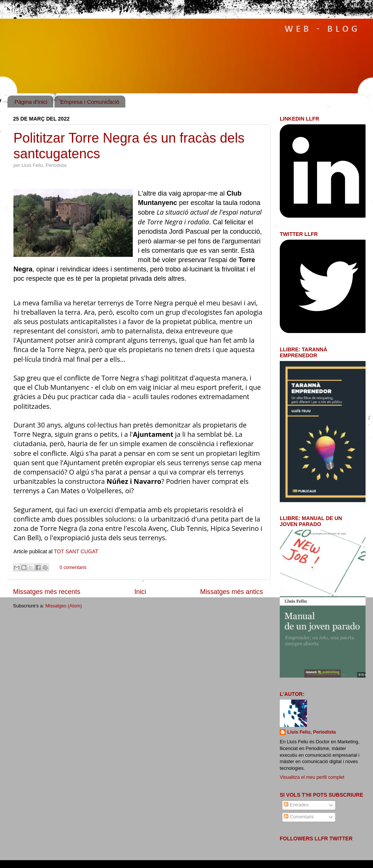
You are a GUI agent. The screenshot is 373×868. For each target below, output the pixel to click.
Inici (140, 592)
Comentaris (299, 817)
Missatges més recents (47, 592)
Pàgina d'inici (31, 102)
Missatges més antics (232, 592)
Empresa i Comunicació (90, 102)
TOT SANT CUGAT (76, 551)
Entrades (296, 805)
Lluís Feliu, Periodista (311, 732)
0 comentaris (73, 567)
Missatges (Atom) (63, 606)
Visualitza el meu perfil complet (312, 777)
